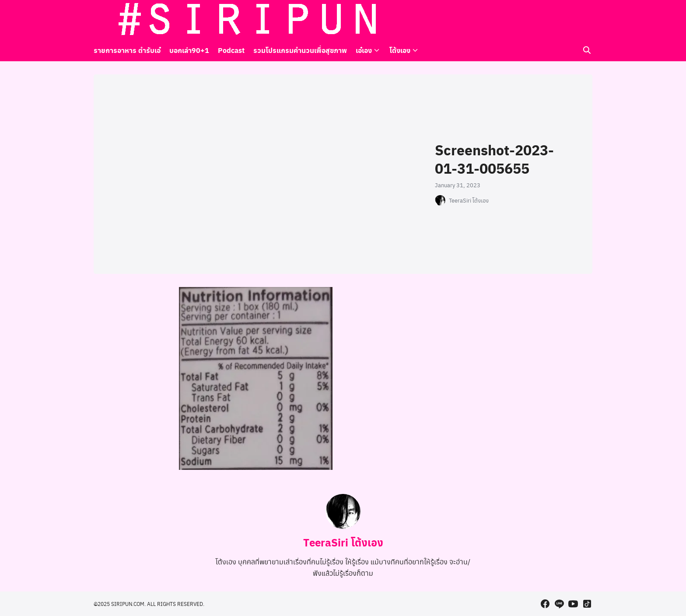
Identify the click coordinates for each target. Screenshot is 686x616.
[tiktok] (587, 20)
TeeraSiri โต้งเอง (469, 200)
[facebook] (545, 20)
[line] (559, 20)
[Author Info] (343, 526)
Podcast (231, 50)
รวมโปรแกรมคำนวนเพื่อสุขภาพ (300, 50)
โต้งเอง (400, 50)
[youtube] (573, 20)
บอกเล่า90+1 (189, 50)
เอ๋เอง (364, 50)
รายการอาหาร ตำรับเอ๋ (127, 50)
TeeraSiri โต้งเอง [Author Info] (343, 542)
